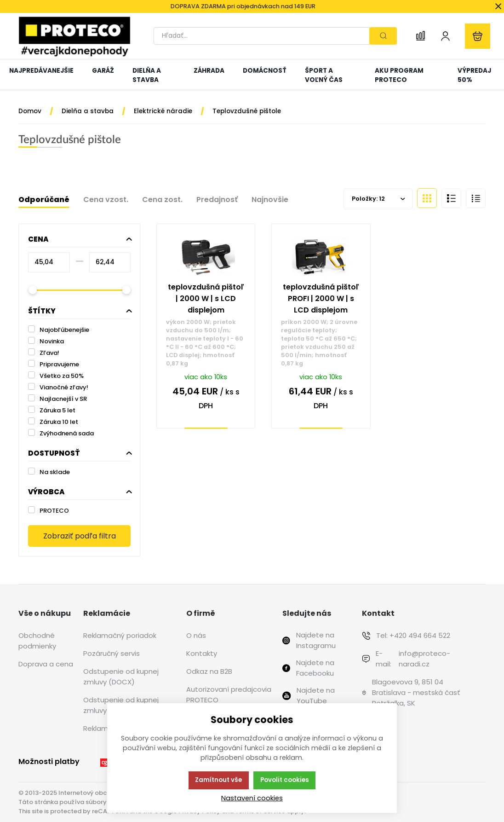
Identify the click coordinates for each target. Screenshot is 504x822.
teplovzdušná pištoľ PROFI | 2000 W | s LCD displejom (321, 298)
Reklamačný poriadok (120, 635)
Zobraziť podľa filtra (80, 536)
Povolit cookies (285, 780)
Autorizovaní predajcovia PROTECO (229, 695)
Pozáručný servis (112, 653)
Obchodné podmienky (37, 641)
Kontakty (202, 653)
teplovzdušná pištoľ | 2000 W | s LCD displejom (206, 298)
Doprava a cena (46, 664)
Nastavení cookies (252, 798)
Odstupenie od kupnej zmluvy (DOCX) (121, 677)
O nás (196, 635)
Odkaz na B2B (209, 671)
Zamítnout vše (218, 780)
